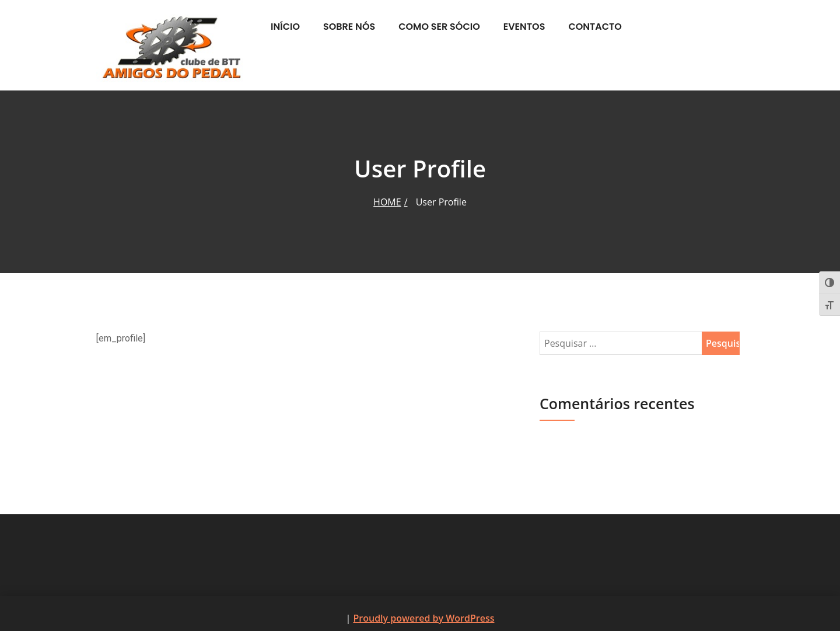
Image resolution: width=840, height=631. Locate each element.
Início (285, 27)
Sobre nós (349, 27)
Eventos (524, 27)
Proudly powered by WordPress (423, 618)
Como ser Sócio (439, 27)
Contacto (595, 27)
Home (387, 202)
